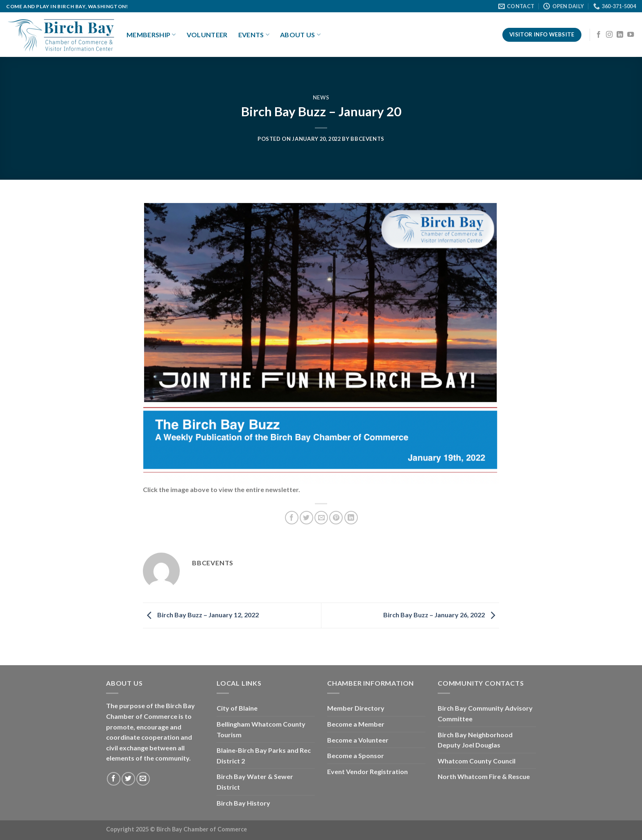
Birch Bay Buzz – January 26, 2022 (441, 615)
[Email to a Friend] (321, 518)
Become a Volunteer (358, 740)
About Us (300, 35)
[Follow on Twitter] (128, 779)
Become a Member (356, 724)
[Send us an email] (143, 779)
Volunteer (207, 35)
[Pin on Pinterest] (336, 518)
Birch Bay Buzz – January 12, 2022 (201, 615)
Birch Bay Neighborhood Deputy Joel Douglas (475, 740)
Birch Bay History (243, 803)
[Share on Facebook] (292, 518)
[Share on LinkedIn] (351, 518)
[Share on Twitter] (306, 518)
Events (254, 35)
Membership (151, 35)
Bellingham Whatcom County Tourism (261, 729)
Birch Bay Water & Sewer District (255, 782)
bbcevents (367, 139)
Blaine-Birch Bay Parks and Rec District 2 (264, 755)
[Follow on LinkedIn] (620, 35)
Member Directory (356, 708)
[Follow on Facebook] (599, 35)
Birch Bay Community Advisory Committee (485, 713)
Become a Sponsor (356, 755)
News (321, 97)
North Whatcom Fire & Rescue (484, 776)
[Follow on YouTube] (631, 35)
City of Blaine (237, 708)
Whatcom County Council (477, 761)
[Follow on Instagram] (609, 35)
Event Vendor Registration (367, 771)
